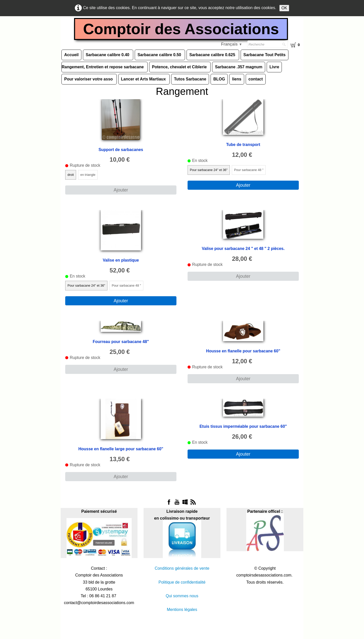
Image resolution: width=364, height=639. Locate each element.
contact (256, 79)
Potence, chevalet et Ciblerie (180, 67)
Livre (274, 67)
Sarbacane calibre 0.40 (108, 55)
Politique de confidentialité (182, 582)
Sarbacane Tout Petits (265, 55)
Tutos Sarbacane (190, 79)
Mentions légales (182, 610)
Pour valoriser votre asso (89, 79)
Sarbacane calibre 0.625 (213, 55)
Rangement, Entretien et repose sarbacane (103, 67)
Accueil (71, 55)
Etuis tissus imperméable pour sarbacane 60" (243, 426)
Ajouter (121, 190)
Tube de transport (243, 145)
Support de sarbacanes (121, 150)
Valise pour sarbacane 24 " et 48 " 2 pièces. (243, 249)
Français (232, 44)
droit (71, 175)
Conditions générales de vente (182, 569)
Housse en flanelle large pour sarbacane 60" (121, 449)
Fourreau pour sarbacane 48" (121, 342)
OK (284, 8)
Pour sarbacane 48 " (249, 170)
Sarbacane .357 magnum (239, 67)
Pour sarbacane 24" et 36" (209, 170)
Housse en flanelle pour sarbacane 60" (243, 351)
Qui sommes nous (182, 596)
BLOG (219, 79)
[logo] (182, 30)
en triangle (88, 175)
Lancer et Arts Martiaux (144, 79)
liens (237, 79)
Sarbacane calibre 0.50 (160, 55)
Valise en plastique (121, 260)
